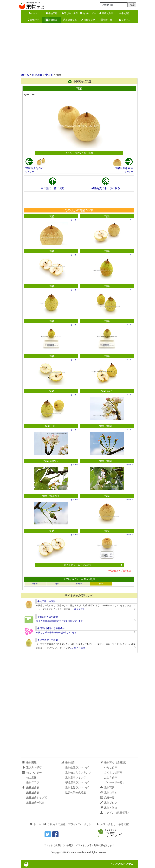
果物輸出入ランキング (78, 773)
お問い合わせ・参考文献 (113, 824)
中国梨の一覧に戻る (53, 188)
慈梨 (57, 584)
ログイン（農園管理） (115, 813)
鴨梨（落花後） (51, 496)
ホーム (33, 13)
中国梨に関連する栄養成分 (51, 628)
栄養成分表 (106, 13)
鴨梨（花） (107, 391)
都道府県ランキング (77, 782)
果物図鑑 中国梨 (46, 601)
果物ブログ (88, 20)
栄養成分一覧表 (35, 803)
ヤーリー (30, 172)
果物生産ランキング (77, 767)
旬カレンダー (88, 13)
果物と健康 (109, 808)
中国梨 (49, 75)
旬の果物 (31, 778)
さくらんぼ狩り (113, 773)
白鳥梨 (79, 584)
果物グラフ (33, 782)
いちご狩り (111, 767)
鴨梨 (51, 216)
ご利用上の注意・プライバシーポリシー (69, 824)
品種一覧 (106, 20)
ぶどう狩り (111, 778)
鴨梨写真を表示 (34, 168)
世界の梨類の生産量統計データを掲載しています (59, 621)
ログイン (125, 20)
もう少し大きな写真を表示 (79, 153)
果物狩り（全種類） (114, 762)
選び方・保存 (70, 13)
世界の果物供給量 (76, 793)
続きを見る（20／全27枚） (93, 565)
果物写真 (52, 20)
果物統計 (125, 13)
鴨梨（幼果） (107, 426)
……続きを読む (77, 609)
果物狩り (33, 20)
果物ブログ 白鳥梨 (48, 640)
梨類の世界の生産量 (48, 617)
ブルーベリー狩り (115, 782)
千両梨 (35, 584)
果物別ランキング (76, 778)
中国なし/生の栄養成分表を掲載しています (57, 632)
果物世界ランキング (77, 787)
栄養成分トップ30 (37, 798)
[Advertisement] (77, 49)
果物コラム (70, 20)
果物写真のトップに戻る (106, 188)
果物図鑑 (52, 13)
